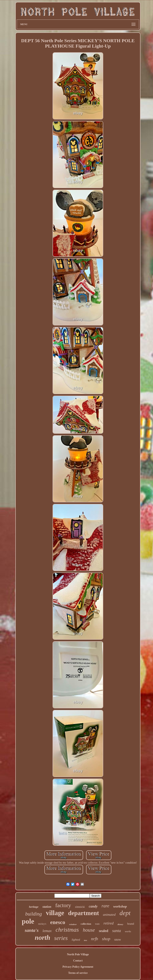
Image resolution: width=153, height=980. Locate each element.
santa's (32, 930)
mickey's (42, 924)
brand (131, 924)
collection (86, 924)
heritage (34, 907)
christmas (67, 930)
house (89, 930)
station (47, 907)
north (43, 938)
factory (63, 905)
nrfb (95, 939)
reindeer (73, 924)
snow (118, 939)
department (84, 913)
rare (105, 906)
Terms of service (78, 973)
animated (109, 915)
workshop (120, 906)
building (34, 914)
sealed (103, 931)
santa (116, 931)
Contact (78, 961)
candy (93, 906)
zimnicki (80, 907)
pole (28, 921)
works (128, 931)
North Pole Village (78, 954)
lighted (76, 940)
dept (125, 913)
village (55, 913)
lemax (47, 931)
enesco (58, 922)
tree (85, 940)
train (97, 924)
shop (106, 939)
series (61, 938)
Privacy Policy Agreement (78, 967)
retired (109, 923)
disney (120, 924)
